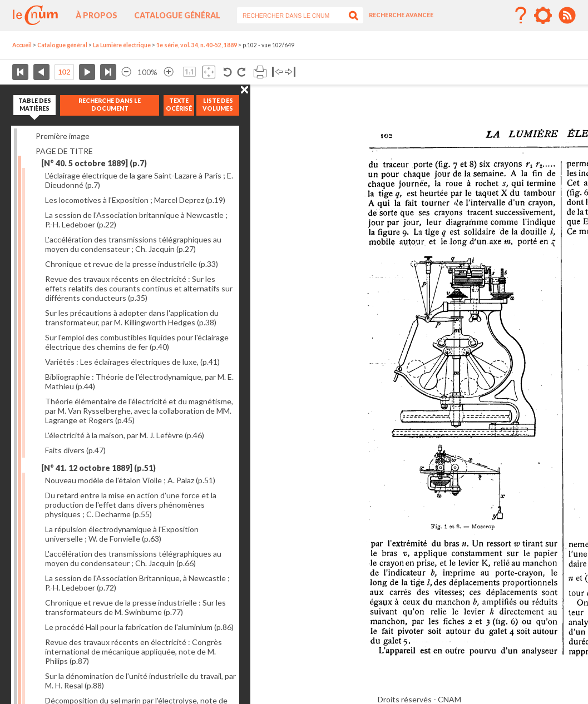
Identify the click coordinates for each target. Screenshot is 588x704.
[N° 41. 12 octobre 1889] (98, 468)
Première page (20, 72)
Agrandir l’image (169, 72)
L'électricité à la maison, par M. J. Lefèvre (125, 435)
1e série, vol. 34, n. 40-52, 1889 (197, 45)
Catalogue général (177, 15)
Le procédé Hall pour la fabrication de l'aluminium (139, 627)
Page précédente (41, 72)
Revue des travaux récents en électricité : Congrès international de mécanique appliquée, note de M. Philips (134, 651)
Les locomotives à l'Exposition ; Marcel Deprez (135, 200)
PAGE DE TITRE (64, 151)
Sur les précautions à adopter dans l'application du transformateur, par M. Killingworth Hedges (132, 318)
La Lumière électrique (122, 45)
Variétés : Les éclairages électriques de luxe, (132, 362)
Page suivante (87, 72)
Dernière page (108, 72)
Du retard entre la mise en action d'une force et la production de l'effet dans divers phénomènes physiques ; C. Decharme (131, 505)
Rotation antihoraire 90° (228, 72)
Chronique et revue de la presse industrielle (132, 264)
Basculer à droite (290, 72)
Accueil (22, 45)
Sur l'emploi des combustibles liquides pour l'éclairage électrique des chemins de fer (137, 342)
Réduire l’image (126, 72)
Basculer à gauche (277, 72)
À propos (97, 15)
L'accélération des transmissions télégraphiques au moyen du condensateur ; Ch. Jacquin (133, 244)
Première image (63, 136)
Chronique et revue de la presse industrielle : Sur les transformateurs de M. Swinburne (135, 607)
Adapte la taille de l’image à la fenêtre (209, 72)
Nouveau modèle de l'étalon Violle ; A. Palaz (130, 480)
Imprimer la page (260, 72)
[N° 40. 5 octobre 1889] (94, 163)
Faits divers (75, 450)
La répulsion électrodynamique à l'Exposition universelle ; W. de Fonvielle (122, 534)
